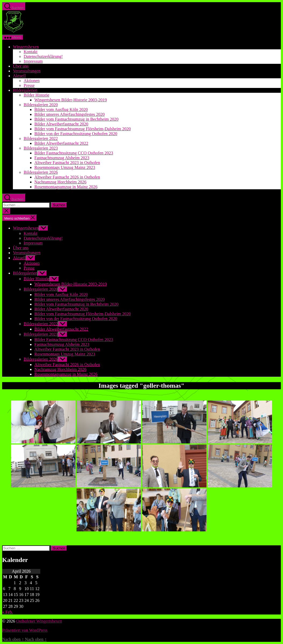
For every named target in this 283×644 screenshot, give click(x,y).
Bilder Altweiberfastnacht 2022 (61, 143)
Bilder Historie (37, 95)
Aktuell (19, 76)
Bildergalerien (25, 90)
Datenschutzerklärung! (43, 56)
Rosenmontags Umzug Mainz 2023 (65, 167)
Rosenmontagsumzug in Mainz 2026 (66, 187)
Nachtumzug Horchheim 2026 (60, 182)
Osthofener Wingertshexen (39, 621)
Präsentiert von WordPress (25, 630)
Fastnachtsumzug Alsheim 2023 (62, 158)
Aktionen (32, 81)
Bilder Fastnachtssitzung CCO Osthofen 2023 (74, 153)
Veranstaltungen (27, 71)
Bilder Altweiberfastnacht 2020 (61, 124)
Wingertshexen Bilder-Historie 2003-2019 (71, 100)
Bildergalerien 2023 (41, 148)
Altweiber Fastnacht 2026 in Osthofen (67, 177)
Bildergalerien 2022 (41, 138)
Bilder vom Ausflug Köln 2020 (61, 110)
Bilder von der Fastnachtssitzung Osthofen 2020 (76, 134)
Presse (29, 85)
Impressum (33, 61)
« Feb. (8, 612)
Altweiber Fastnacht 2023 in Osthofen (67, 163)
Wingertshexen (26, 47)
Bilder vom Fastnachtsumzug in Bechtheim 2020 (76, 119)
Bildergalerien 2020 (41, 105)
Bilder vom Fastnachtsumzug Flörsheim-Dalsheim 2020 (83, 129)
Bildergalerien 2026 (41, 172)
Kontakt (31, 52)
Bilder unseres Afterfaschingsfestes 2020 (70, 114)
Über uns (21, 66)
